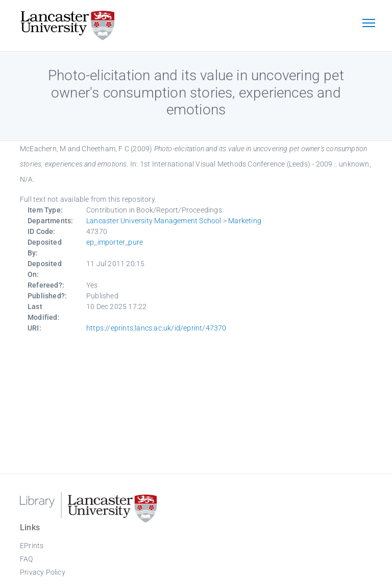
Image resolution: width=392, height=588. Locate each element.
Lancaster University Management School (154, 221)
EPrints (32, 546)
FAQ (27, 559)
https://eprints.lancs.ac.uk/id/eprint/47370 (156, 328)
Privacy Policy (43, 572)
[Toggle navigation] (369, 24)
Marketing (245, 221)
